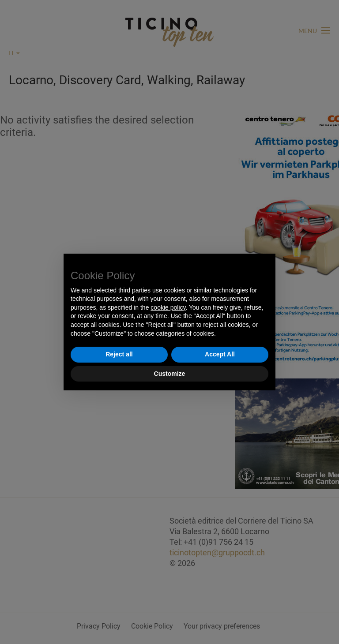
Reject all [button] (119, 354)
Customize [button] (170, 374)
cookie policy (168, 307)
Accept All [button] (220, 354)
